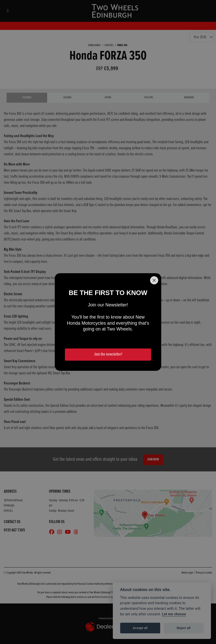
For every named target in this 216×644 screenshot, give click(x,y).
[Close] (154, 280)
